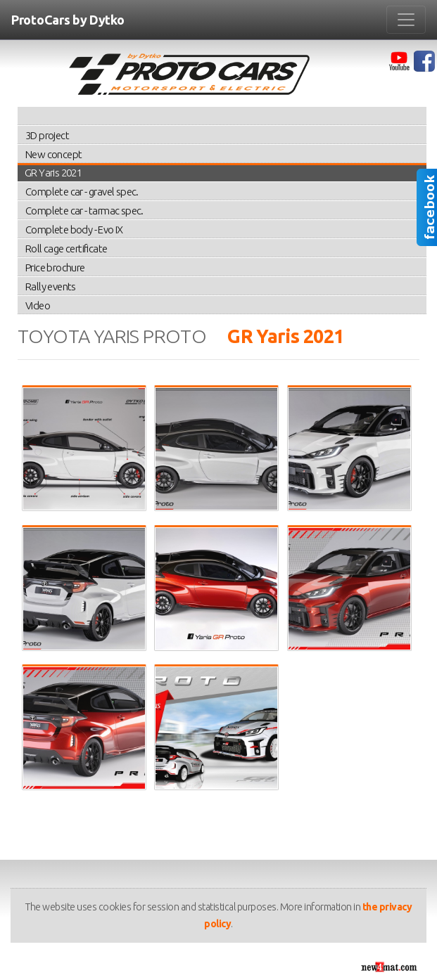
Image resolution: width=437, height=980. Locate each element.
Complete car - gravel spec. (82, 192)
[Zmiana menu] (406, 20)
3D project (47, 135)
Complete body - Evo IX (74, 230)
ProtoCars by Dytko (68, 20)
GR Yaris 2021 (53, 173)
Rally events (51, 286)
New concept (53, 154)
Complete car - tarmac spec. (84, 211)
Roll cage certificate (66, 249)
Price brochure (55, 267)
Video (38, 305)
